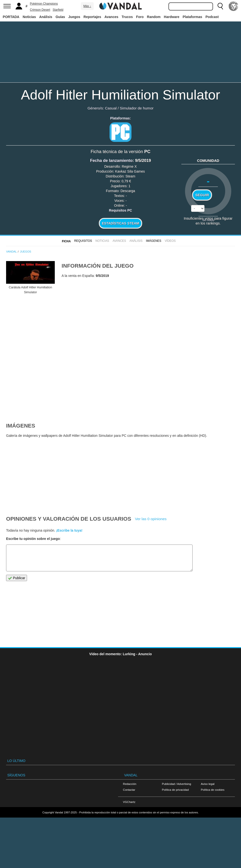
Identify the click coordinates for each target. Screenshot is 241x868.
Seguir (202, 195)
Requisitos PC (121, 210)
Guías (60, 17)
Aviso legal (208, 784)
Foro (140, 17)
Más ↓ (87, 6)
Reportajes (92, 17)
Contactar (129, 790)
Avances (111, 17)
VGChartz (129, 802)
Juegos (74, 17)
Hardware (172, 17)
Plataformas (192, 17)
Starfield (58, 10)
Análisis (46, 17)
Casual (111, 108)
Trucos (127, 17)
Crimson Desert (40, 10)
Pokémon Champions (44, 4)
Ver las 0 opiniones (151, 519)
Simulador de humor (137, 108)
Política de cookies (213, 790)
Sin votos (208, 220)
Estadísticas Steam (121, 223)
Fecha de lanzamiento (111, 161)
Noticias (29, 17)
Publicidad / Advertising (176, 784)
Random (154, 17)
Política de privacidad (175, 790)
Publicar (17, 578)
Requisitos (83, 241)
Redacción (130, 784)
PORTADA (11, 17)
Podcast (212, 17)
